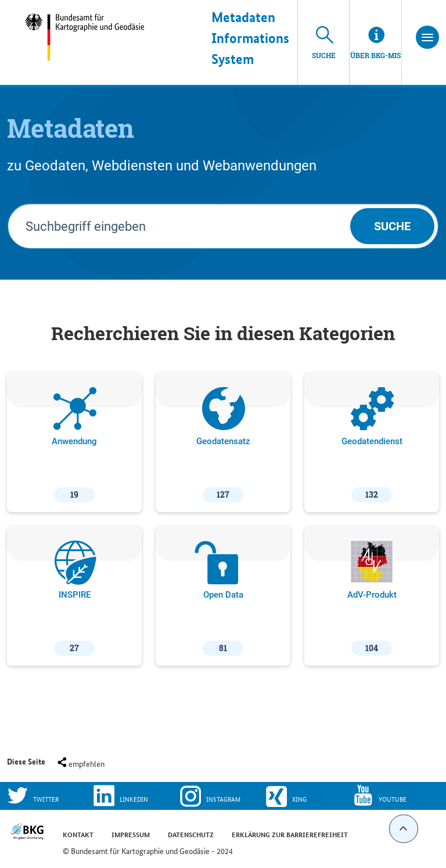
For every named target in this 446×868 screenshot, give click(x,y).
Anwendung (74, 445)
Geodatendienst (372, 445)
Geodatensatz (223, 445)
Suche (392, 226)
